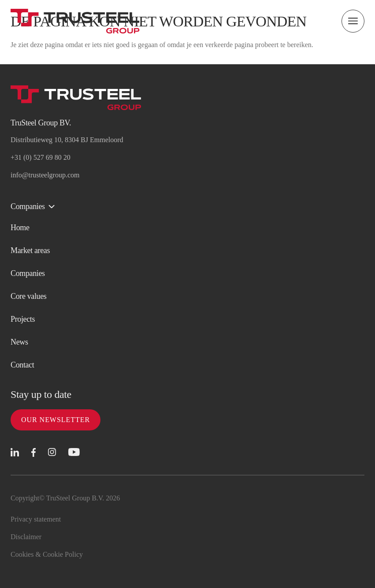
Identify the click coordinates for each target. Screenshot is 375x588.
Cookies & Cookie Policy (47, 554)
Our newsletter (56, 420)
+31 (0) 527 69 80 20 (41, 157)
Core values (29, 296)
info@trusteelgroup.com (45, 175)
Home (20, 228)
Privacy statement (36, 519)
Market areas (30, 250)
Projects (23, 319)
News (19, 342)
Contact (22, 365)
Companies (28, 273)
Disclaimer (26, 537)
